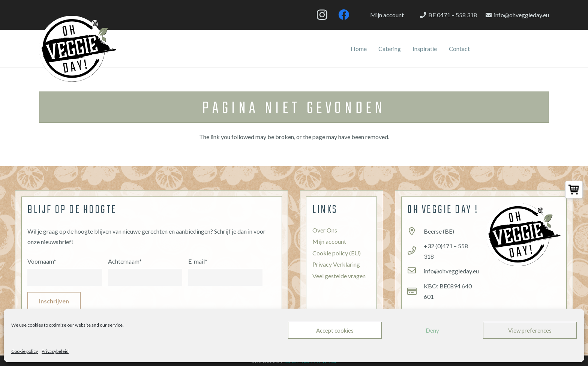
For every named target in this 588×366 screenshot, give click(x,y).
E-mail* (225, 266)
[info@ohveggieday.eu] (415, 271)
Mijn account (329, 241)
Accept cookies (335, 330)
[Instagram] (322, 15)
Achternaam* (145, 266)
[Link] (78, 49)
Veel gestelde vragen (339, 276)
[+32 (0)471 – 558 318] (415, 251)
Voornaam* (64, 266)
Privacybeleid (55, 351)
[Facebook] (343, 15)
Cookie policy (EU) (337, 253)
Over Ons (325, 230)
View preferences (530, 330)
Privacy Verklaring (336, 264)
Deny (432, 330)
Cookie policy (25, 351)
